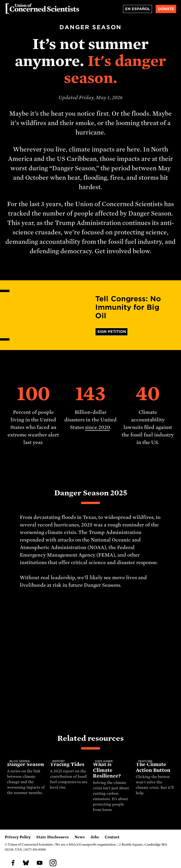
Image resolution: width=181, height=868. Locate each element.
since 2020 (97, 427)
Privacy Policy (18, 837)
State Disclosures (53, 837)
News (80, 837)
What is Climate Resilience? (107, 770)
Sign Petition (112, 332)
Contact (112, 837)
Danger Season (25, 764)
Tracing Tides (67, 764)
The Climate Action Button (153, 767)
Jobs (95, 837)
